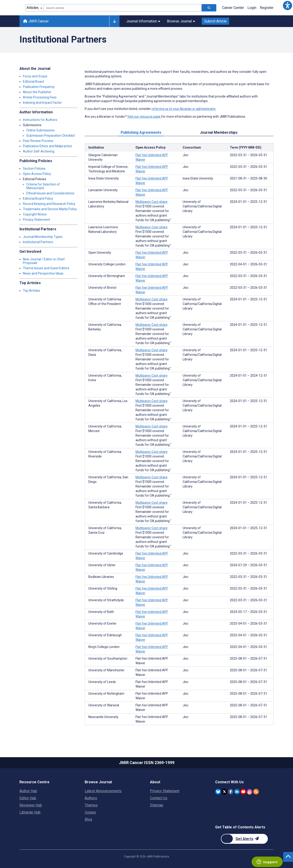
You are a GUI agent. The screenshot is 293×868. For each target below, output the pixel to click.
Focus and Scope (35, 76)
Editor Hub (28, 798)
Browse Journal (181, 21)
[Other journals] (114, 21)
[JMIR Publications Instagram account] (250, 792)
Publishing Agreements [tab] (141, 132)
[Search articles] (209, 8)
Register (267, 8)
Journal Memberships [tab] (219, 132)
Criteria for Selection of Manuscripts (43, 186)
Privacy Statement (36, 220)
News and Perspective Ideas (43, 273)
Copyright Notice (35, 214)
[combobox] (123, 8)
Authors (91, 798)
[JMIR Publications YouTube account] (243, 792)
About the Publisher (37, 92)
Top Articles (31, 291)
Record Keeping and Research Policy (49, 204)
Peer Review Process (38, 141)
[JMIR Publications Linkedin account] (237, 792)
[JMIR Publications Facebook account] (231, 792)
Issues (90, 812)
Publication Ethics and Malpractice (47, 146)
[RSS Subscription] (256, 792)
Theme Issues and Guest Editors (46, 268)
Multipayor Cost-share (152, 202)
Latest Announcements (103, 791)
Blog (88, 819)
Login (252, 8)
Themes (91, 805)
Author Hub (28, 791)
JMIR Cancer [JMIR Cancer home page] (36, 21)
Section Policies (34, 169)
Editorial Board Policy (38, 199)
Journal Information (143, 21)
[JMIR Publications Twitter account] (224, 792)
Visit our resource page (144, 117)
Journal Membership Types (43, 237)
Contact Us (159, 798)
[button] (288, 5)
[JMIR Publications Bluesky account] (218, 792)
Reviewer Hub (31, 805)
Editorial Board (33, 82)
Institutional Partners (38, 242)
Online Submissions (41, 130)
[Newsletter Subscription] (244, 839)
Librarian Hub (30, 812)
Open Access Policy (37, 174)
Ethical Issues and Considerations (50, 193)
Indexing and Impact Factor (42, 103)
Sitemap (157, 805)
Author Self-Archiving (39, 151)
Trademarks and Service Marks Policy (50, 209)
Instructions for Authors (40, 120)
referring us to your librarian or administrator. (184, 109)
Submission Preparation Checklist (51, 136)
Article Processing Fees (40, 97)
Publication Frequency (39, 87)
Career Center (233, 8)
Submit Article (215, 21)
